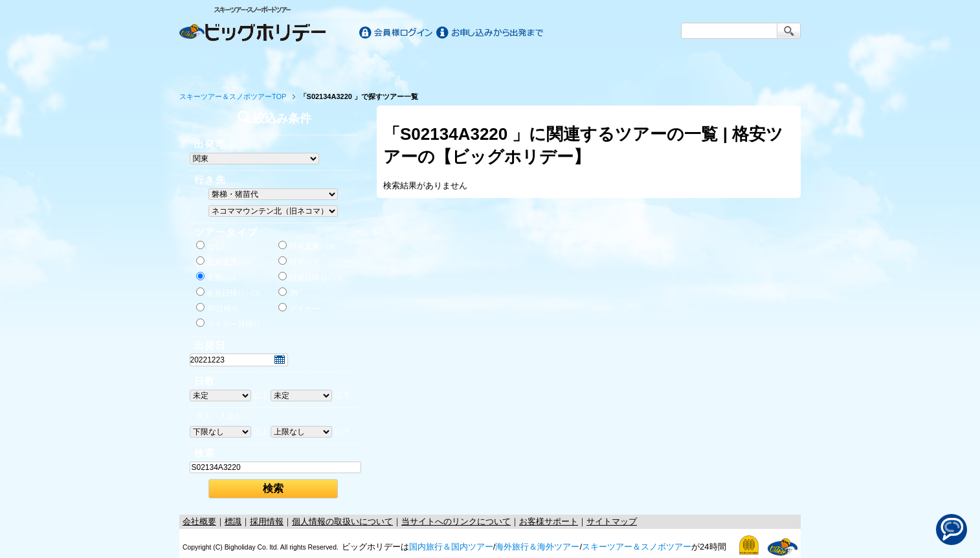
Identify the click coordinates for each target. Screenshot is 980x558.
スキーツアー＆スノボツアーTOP (233, 96)
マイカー (299, 308)
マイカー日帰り (228, 324)
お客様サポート (761, 66)
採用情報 (267, 521)
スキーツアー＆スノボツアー (637, 547)
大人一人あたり (223, 416)
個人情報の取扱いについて (342, 521)
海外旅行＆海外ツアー (537, 547)
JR (288, 293)
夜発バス (217, 277)
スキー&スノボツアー (644, 66)
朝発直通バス (307, 246)
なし (209, 246)
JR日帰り (218, 308)
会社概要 (199, 521)
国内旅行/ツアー (336, 66)
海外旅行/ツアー (490, 66)
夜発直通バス (225, 262)
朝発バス (299, 262)
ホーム (219, 66)
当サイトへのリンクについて (456, 521)
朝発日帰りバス (311, 277)
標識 (233, 521)
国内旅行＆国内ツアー (451, 547)
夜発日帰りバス (228, 293)
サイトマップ (612, 521)
